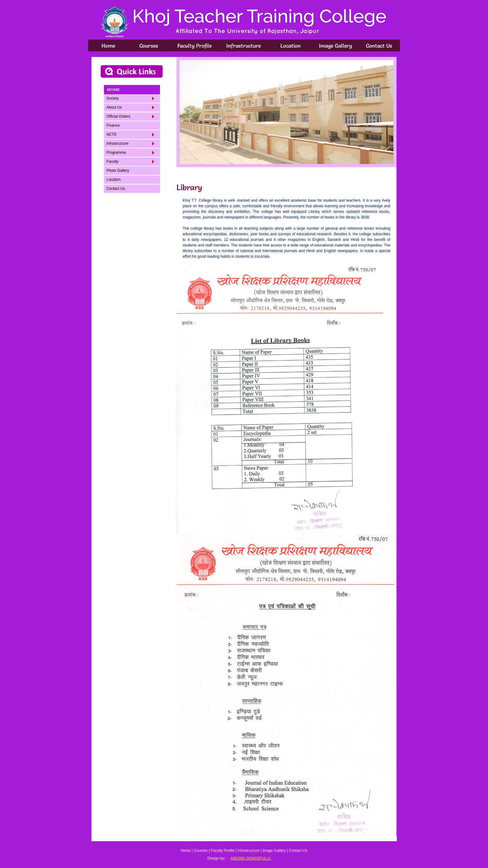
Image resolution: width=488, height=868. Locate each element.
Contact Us (379, 46)
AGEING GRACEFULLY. (251, 858)
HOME (113, 89)
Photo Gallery (118, 171)
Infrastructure (244, 46)
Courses (149, 46)
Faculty (130, 162)
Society (130, 98)
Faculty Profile (195, 46)
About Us (130, 107)
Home (108, 46)
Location (291, 46)
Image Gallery (335, 46)
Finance (113, 125)
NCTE (130, 134)
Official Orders (130, 116)
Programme (130, 152)
